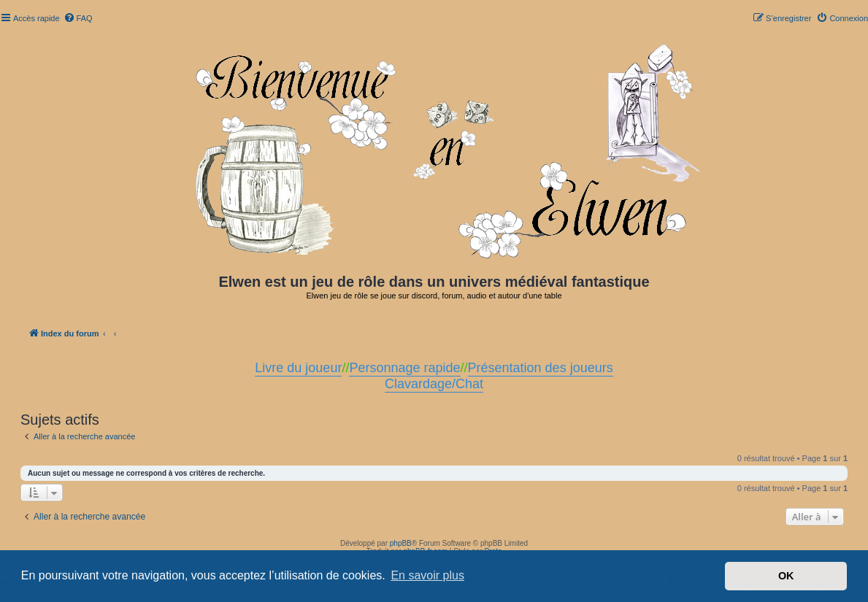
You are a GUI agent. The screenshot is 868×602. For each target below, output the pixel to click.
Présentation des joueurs (541, 368)
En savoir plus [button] (427, 575)
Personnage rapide (404, 368)
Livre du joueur (298, 368)
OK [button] (786, 576)
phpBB (401, 543)
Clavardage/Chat (434, 384)
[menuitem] (78, 18)
